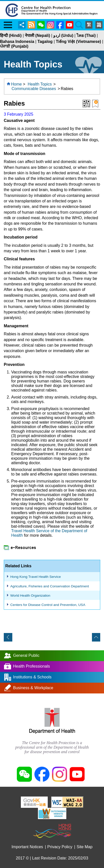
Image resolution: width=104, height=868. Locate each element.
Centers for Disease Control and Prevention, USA (48, 605)
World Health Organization (30, 596)
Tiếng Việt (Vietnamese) (78, 42)
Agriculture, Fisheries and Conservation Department (50, 586)
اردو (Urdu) (63, 35)
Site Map (85, 847)
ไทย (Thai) (86, 35)
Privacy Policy (60, 847)
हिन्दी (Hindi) (11, 35)
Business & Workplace (33, 688)
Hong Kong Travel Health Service (36, 577)
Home (16, 84)
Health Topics (40, 84)
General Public (26, 655)
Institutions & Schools (32, 677)
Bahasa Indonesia (17, 42)
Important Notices (27, 847)
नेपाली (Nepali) (37, 35)
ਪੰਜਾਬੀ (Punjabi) (14, 46)
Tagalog (45, 42)
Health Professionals (32, 666)
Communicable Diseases (34, 89)
